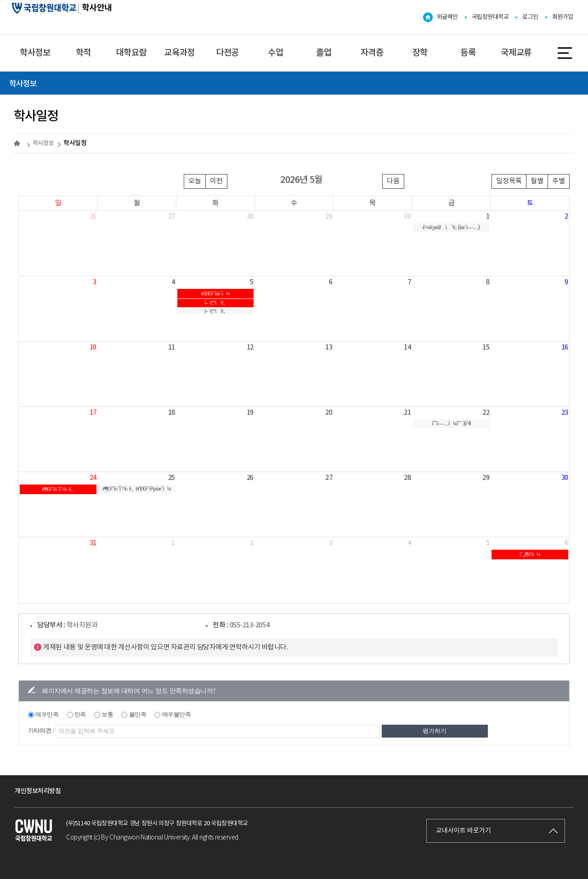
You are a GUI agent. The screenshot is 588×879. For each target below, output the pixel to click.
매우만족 (47, 714)
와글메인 (447, 17)
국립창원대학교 (490, 17)
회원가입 (563, 17)
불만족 (138, 714)
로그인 (530, 17)
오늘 (195, 181)
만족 (80, 714)
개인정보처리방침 (38, 791)
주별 (559, 181)
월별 (537, 181)
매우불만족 (177, 714)
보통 (107, 714)
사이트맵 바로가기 (565, 52)
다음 (393, 181)
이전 (216, 181)
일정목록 (509, 181)
